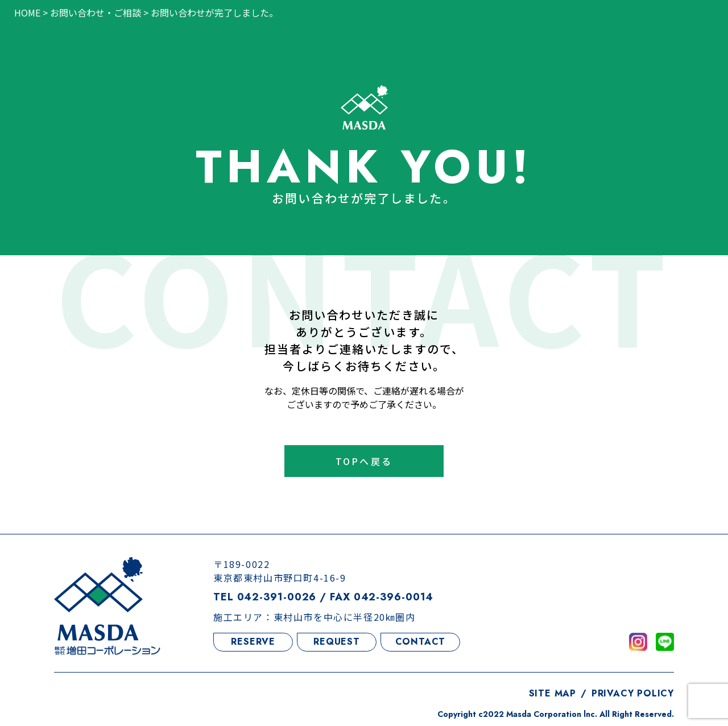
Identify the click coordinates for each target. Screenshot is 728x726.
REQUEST (337, 642)
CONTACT (421, 642)
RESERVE (253, 642)
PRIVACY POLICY (633, 693)
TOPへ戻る (364, 461)
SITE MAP (553, 693)
